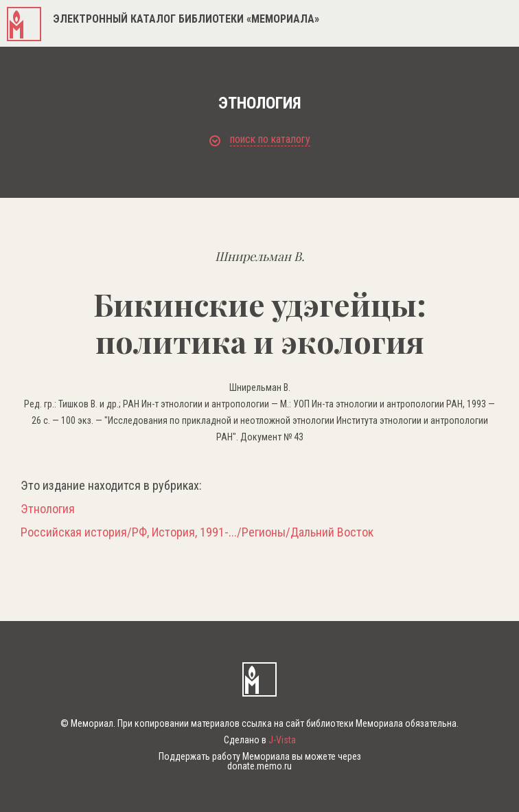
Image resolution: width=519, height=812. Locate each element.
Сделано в (260, 740)
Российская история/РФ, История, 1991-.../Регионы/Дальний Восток (197, 532)
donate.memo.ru (259, 766)
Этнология (48, 509)
